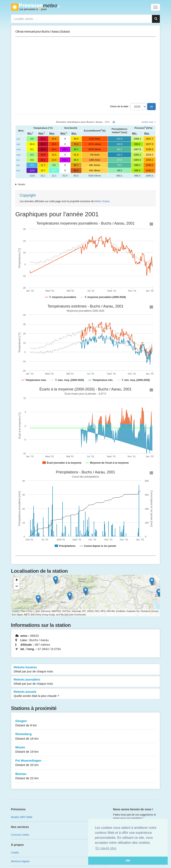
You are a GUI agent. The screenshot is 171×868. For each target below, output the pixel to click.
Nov (18, 165)
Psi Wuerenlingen (85, 763)
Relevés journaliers (85, 682)
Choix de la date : (120, 106)
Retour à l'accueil (35, 7)
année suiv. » (149, 122)
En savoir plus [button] (106, 848)
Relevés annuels (85, 694)
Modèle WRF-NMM (22, 817)
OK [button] (128, 861)
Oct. (18, 160)
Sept (18, 155)
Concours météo (20, 835)
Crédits (15, 853)
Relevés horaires (85, 670)
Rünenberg (85, 736)
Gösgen (85, 723)
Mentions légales (20, 861)
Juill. (18, 144)
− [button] (17, 587)
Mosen (85, 750)
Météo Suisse (102, 201)
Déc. (18, 171)
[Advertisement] (85, 70)
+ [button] (17, 580)
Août (18, 149)
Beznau (85, 776)
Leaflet (15, 611)
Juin (18, 139)
